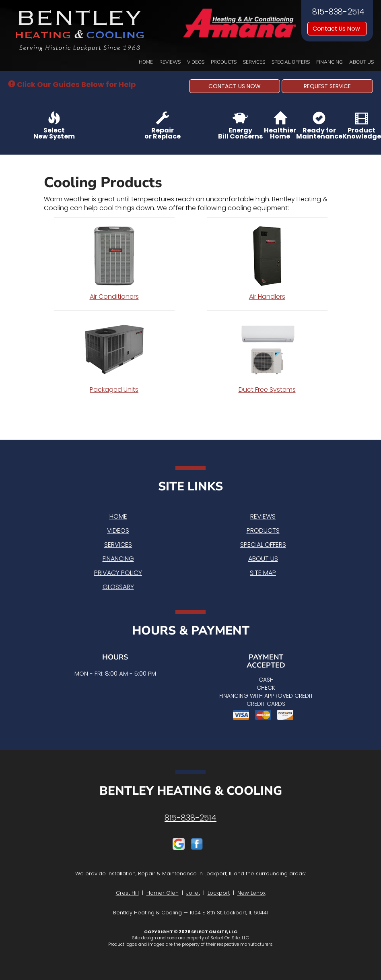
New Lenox (251, 893)
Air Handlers (267, 263)
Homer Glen (163, 893)
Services (254, 62)
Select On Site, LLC (214, 932)
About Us (361, 62)
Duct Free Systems (267, 356)
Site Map (263, 573)
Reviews (170, 62)
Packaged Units (114, 356)
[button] (235, 86)
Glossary (118, 587)
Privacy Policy (118, 573)
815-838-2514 (190, 818)
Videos (196, 62)
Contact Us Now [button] (337, 29)
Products (224, 62)
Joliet (193, 893)
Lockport (219, 893)
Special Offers (291, 62)
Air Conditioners (114, 263)
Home (146, 62)
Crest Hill (127, 893)
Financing (330, 62)
